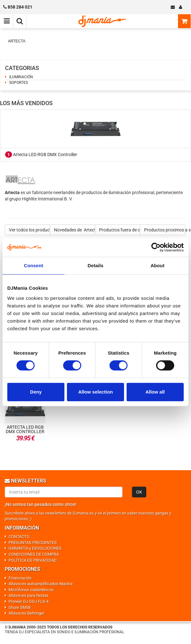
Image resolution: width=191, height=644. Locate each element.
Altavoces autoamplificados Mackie (41, 584)
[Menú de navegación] (7, 21)
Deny (36, 392)
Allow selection (95, 392)
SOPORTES (19, 83)
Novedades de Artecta (75, 230)
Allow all (155, 392)
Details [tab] (96, 265)
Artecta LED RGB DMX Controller (41, 155)
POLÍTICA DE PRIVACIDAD (33, 560)
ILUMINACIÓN (21, 77)
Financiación (20, 578)
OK (139, 492)
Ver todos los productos (30, 230)
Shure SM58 (20, 607)
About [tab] (157, 265)
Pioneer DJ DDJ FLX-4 (29, 601)
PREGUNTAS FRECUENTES (33, 543)
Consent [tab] (33, 265)
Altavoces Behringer (26, 613)
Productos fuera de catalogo (120, 230)
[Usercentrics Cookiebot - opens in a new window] (156, 247)
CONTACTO (19, 537)
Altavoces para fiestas (29, 595)
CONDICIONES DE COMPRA (34, 554)
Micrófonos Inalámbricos (31, 590)
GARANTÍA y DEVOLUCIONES (35, 548)
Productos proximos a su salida (165, 230)
